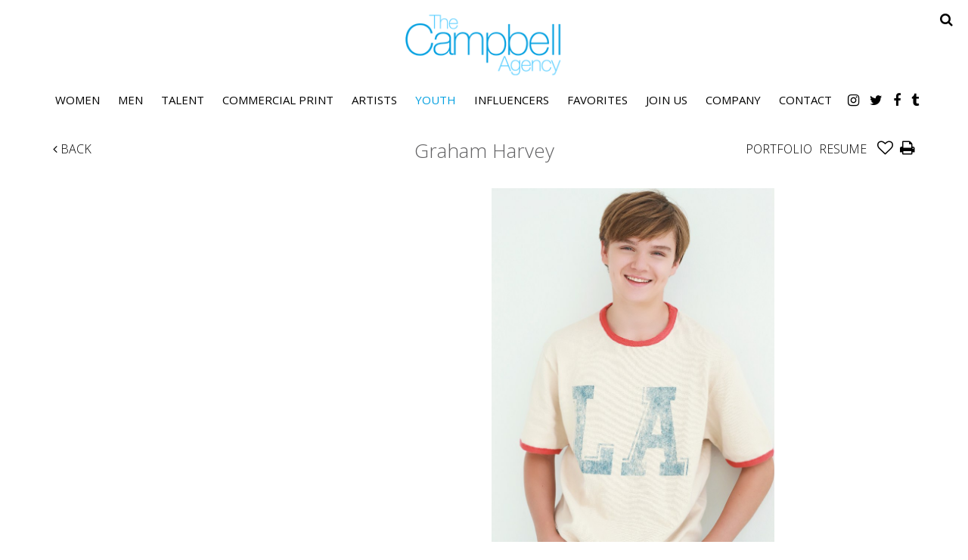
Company (733, 100)
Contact (805, 100)
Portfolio (779, 149)
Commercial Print (278, 100)
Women (78, 100)
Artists (374, 100)
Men (130, 100)
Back (72, 149)
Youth (436, 100)
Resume (843, 149)
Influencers (512, 100)
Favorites (597, 100)
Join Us (667, 100)
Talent (183, 100)
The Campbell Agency (484, 45)
